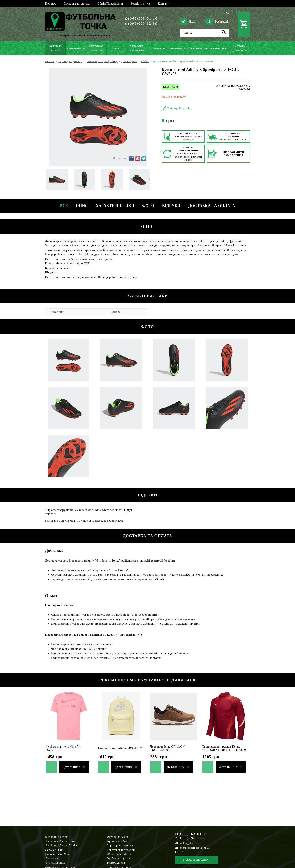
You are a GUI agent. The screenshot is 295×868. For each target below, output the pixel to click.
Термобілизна (116, 863)
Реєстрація (218, 22)
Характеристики (115, 206)
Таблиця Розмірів (179, 108)
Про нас (50, 4)
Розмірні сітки (140, 4)
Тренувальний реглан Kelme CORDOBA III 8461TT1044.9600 (224, 748)
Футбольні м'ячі (117, 837)
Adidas (116, 312)
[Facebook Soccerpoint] (176, 852)
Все (63, 206)
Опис (81, 206)
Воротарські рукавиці (121, 850)
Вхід (188, 22)
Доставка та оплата (77, 4)
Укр (221, 13)
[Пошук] (205, 33)
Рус (227, 13)
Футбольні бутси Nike (60, 841)
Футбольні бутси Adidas (61, 846)
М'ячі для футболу (119, 854)
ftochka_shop (187, 843)
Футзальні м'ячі (117, 841)
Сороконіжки (54, 850)
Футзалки (52, 858)
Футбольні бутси (56, 837)
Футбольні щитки (118, 858)
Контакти (164, 4)
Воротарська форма (120, 846)
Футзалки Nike (55, 863)
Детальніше (71, 767)
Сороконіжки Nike (57, 854)
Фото (148, 206)
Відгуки (172, 206)
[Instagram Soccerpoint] (182, 852)
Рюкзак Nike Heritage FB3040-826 (121, 748)
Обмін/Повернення (110, 4)
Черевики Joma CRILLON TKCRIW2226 (167, 748)
